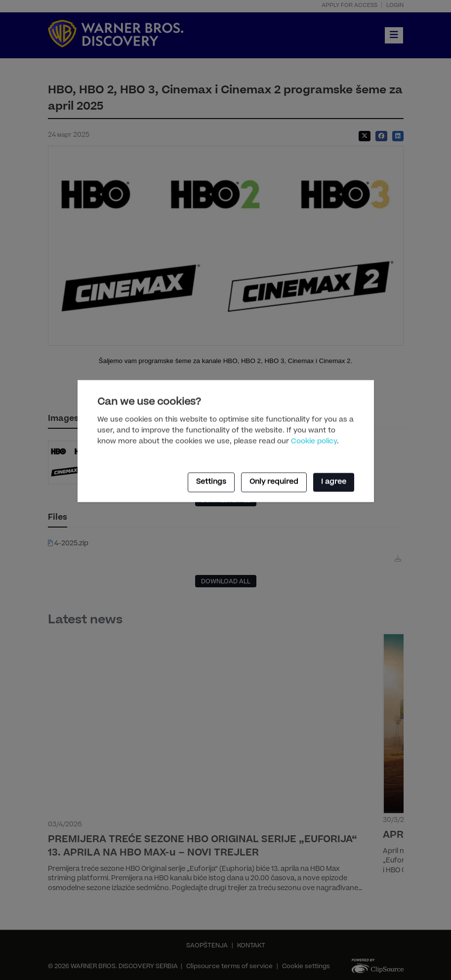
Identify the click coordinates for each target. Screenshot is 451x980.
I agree (334, 482)
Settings (211, 482)
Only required (274, 482)
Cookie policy (314, 442)
